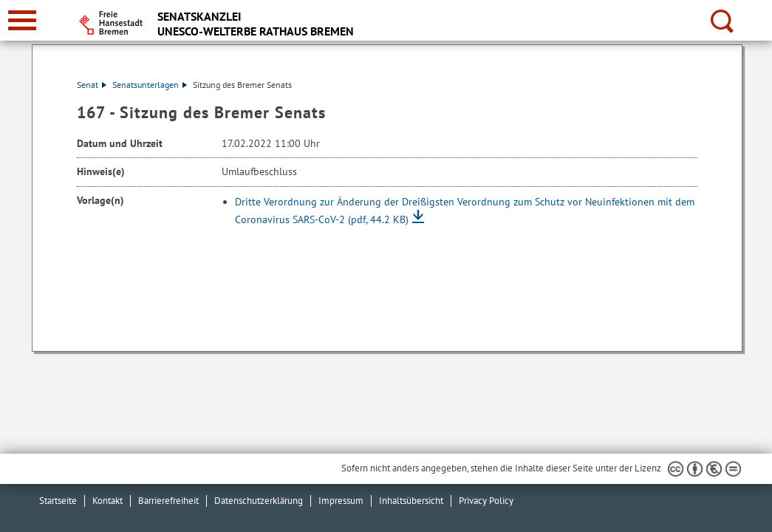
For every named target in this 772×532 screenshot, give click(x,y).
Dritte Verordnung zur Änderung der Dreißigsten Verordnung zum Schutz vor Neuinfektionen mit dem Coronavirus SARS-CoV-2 (465, 211)
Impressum (341, 501)
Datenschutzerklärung (259, 501)
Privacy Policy (486, 501)
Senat (92, 85)
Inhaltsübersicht (411, 501)
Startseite (58, 501)
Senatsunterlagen (150, 85)
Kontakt (107, 501)
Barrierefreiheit (168, 501)
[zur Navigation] (22, 20)
